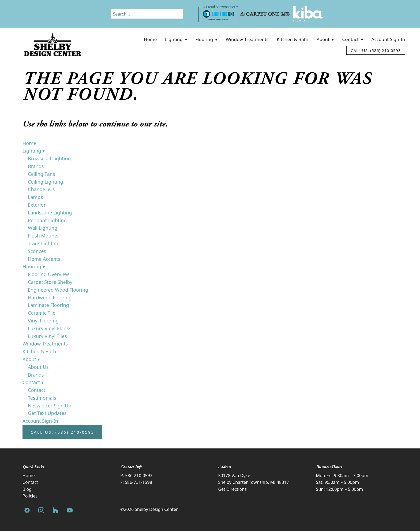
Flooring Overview (48, 274)
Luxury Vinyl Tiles (47, 336)
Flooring (206, 39)
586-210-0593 (139, 476)
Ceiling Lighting (46, 182)
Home (150, 39)
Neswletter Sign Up (50, 406)
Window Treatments (247, 39)
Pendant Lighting (47, 220)
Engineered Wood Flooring (58, 290)
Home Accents (44, 259)
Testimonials (42, 398)
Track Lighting (44, 243)
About (325, 39)
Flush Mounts (43, 236)
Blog (27, 489)
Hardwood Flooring (50, 298)
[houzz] (55, 510)
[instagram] (41, 510)
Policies (30, 496)
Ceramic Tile (42, 313)
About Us (38, 367)
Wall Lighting (43, 228)
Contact (353, 39)
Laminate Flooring (48, 305)
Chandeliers (41, 189)
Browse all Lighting (49, 158)
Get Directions (232, 489)
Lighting (176, 39)
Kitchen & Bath (292, 39)
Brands (36, 166)
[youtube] (70, 510)
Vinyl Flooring (43, 321)
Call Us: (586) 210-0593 (376, 50)
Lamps (35, 197)
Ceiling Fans (42, 174)
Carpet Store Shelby (50, 282)
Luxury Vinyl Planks (50, 328)
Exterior (37, 205)
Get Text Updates (47, 413)
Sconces (37, 251)
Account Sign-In (388, 39)
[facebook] (27, 510)
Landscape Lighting (50, 213)
